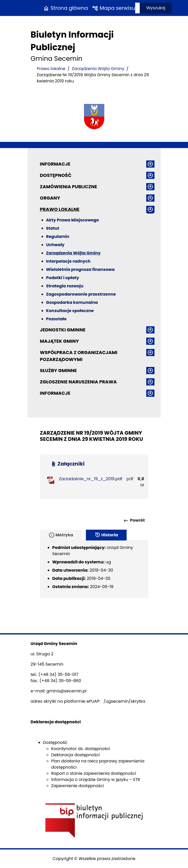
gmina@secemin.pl (66, 691)
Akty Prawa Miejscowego (73, 220)
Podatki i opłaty (63, 278)
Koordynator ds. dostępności (81, 749)
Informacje (55, 164)
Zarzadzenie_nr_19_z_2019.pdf (91, 479)
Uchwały (55, 245)
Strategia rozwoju (65, 286)
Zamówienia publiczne (69, 187)
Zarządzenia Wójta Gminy (98, 69)
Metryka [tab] (61, 535)
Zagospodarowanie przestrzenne (81, 294)
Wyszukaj (156, 8)
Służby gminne (58, 370)
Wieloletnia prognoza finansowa (80, 269)
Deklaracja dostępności (76, 755)
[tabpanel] (94, 569)
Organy (50, 198)
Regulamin (58, 237)
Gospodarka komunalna (72, 302)
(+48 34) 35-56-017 (58, 674)
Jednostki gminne (63, 330)
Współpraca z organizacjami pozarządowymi (79, 356)
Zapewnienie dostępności (78, 786)
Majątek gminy (59, 341)
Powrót (134, 521)
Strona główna (66, 8)
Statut (53, 228)
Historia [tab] (106, 535)
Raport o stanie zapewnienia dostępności (94, 773)
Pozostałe (56, 319)
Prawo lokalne (51, 69)
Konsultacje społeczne (70, 311)
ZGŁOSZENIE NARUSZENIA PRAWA (78, 382)
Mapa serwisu (114, 8)
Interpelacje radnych (68, 261)
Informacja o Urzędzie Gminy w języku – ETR (96, 780)
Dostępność (56, 175)
